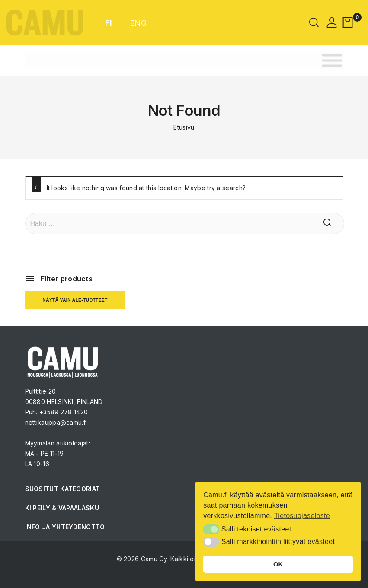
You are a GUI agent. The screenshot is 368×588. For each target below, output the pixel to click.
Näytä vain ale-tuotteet (75, 300)
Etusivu (184, 127)
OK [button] (278, 564)
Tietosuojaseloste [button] (302, 516)
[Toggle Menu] (332, 60)
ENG (138, 23)
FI (109, 23)
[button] (211, 529)
